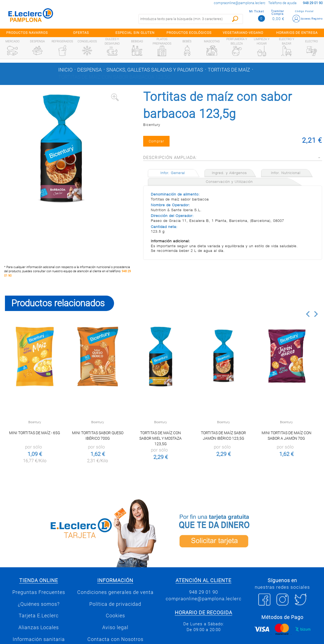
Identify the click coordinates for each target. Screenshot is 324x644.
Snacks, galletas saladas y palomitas (155, 70)
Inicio (65, 70)
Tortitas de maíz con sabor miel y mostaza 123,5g (160, 438)
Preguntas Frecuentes (39, 592)
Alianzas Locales (39, 628)
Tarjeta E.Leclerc (39, 616)
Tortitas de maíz (229, 70)
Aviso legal (115, 628)
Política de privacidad (115, 604)
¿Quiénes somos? (39, 604)
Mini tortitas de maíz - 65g (35, 433)
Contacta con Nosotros (115, 639)
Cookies (115, 616)
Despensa (89, 70)
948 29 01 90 (203, 592)
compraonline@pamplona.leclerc (240, 3)
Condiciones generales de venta (115, 592)
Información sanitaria (39, 639)
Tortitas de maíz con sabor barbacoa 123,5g (114, 77)
